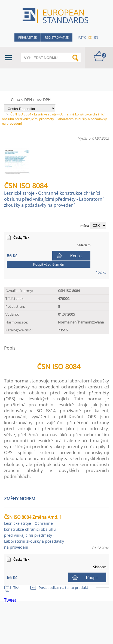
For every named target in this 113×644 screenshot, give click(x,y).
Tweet (10, 600)
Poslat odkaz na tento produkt (63, 588)
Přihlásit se (28, 37)
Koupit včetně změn (48, 264)
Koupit (76, 256)
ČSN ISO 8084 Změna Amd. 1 (34, 532)
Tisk (16, 588)
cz (90, 37)
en (96, 37)
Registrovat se (57, 37)
